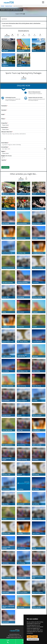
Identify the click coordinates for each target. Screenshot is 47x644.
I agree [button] (29, 637)
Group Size (5, 123)
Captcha (4, 160)
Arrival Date (5, 147)
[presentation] (12, 163)
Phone (3, 119)
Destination (5, 127)
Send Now (5, 167)
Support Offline (20, 14)
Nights (4, 151)
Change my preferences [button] (33, 639)
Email (3, 114)
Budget (6, 156)
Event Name (5, 143)
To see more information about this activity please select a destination (21, 23)
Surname (4, 110)
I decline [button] (35, 637)
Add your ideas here (7, 132)
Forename (4, 106)
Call (8, 641)
